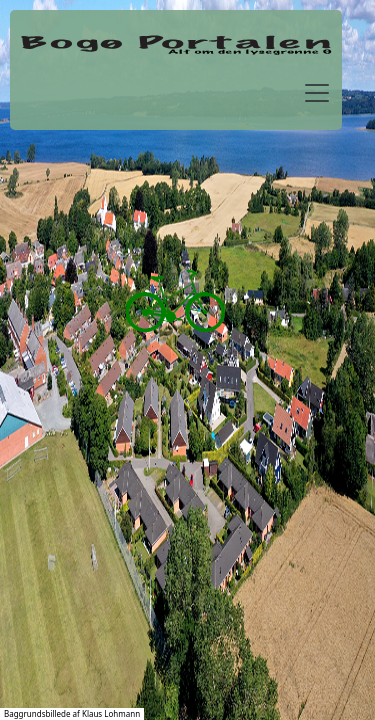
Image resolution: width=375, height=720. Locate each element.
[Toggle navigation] (317, 93)
